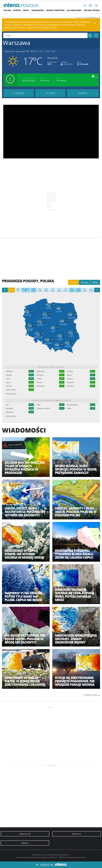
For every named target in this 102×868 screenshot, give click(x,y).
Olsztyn (70, 379)
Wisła (69, 408)
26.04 (33, 290)
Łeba (38, 405)
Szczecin (9, 386)
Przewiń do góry (91, 695)
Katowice (40, 375)
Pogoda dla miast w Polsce (51, 367)
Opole (8, 382)
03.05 (78, 290)
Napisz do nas (25, 834)
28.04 (46, 290)
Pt (18, 290)
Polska (7, 10)
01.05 (65, 290)
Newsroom (77, 834)
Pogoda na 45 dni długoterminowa (50, 93)
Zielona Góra (11, 390)
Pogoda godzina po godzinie (19, 93)
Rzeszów (70, 382)
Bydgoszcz (41, 371)
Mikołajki (9, 408)
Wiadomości (38, 10)
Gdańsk (9, 375)
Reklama (25, 843)
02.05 (72, 290)
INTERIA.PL (54, 857)
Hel (7, 405)
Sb (26, 290)
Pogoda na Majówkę (83, 93)
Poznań (40, 382)
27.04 (40, 290)
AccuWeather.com (92, 17)
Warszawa (41, 386)
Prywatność (36, 857)
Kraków (70, 371)
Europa (17, 10)
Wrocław (70, 386)
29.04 (53, 290)
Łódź (8, 379)
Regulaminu (65, 855)
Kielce (69, 375)
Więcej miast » (11, 394)
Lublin (39, 379)
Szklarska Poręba (43, 408)
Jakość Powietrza (55, 10)
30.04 (59, 290)
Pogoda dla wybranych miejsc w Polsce (51, 400)
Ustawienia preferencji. (24, 857)
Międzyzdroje (72, 405)
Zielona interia (92, 10)
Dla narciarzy (74, 10)
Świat (26, 10)
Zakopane (10, 412)
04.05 (85, 290)
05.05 (91, 290)
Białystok (9, 371)
